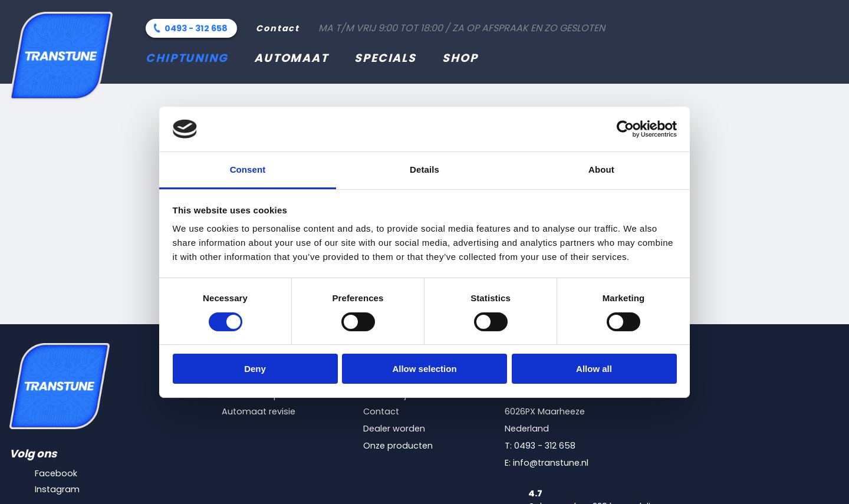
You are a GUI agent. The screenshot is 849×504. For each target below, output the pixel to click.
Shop (460, 58)
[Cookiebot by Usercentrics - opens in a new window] (625, 129)
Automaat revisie (259, 411)
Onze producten (398, 446)
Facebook (56, 473)
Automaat (291, 58)
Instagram (57, 489)
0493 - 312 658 (196, 28)
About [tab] (601, 169)
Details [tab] (424, 169)
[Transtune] (61, 56)
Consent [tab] (248, 169)
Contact (278, 28)
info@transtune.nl (551, 463)
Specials (385, 58)
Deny (255, 369)
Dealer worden (394, 429)
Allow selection (424, 369)
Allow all (594, 369)
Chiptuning (187, 58)
